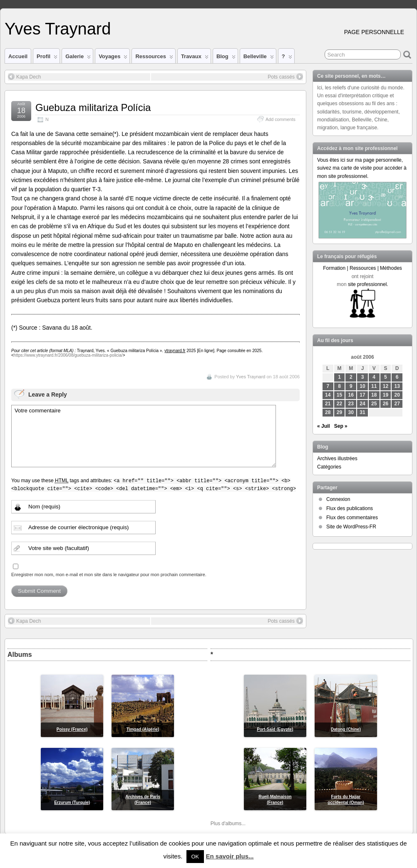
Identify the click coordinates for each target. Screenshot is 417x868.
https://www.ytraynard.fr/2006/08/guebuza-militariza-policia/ (68, 355)
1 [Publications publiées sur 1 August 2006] (339, 377)
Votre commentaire (144, 436)
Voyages (113, 58)
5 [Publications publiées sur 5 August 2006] (386, 377)
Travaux (195, 58)
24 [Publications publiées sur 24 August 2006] (362, 404)
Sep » (341, 426)
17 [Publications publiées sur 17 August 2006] (362, 395)
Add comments (280, 119)
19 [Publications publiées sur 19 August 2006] (386, 395)
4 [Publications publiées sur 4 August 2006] (374, 377)
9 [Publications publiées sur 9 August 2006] (351, 386)
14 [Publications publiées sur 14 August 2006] (328, 395)
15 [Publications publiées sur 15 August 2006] (339, 395)
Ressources (154, 58)
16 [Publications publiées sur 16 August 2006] (351, 395)
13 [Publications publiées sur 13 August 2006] (397, 386)
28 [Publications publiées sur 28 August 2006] (328, 412)
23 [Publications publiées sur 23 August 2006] (351, 404)
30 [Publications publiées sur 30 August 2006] (351, 412)
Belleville (259, 58)
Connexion (338, 499)
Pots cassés (285, 76)
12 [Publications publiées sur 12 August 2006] (386, 386)
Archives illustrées (337, 459)
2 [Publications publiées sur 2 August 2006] (351, 377)
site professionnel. (368, 284)
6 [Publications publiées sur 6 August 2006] (397, 377)
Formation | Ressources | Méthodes (362, 268)
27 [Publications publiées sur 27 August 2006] (397, 404)
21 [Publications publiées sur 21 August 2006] (328, 404)
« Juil (324, 426)
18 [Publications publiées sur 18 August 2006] (374, 395)
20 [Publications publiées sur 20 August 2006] (397, 395)
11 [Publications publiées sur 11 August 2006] (374, 386)
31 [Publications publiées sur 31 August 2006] (362, 412)
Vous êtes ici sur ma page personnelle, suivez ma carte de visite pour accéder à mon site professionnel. (362, 168)
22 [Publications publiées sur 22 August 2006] (339, 404)
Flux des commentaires (352, 518)
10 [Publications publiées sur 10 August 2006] (362, 386)
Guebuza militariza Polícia (93, 107)
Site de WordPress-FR (351, 527)
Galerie (78, 58)
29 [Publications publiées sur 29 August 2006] (339, 412)
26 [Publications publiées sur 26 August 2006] (386, 404)
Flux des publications (350, 508)
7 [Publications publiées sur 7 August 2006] (328, 386)
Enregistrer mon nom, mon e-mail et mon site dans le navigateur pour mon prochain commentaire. (109, 575)
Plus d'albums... (228, 824)
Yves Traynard (58, 29)
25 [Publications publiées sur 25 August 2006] (374, 404)
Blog (226, 58)
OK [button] (195, 857)
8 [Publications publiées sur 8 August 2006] (339, 386)
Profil (47, 58)
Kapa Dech (24, 76)
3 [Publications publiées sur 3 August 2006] (363, 377)
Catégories (329, 467)
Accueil (18, 56)
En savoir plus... (230, 856)
